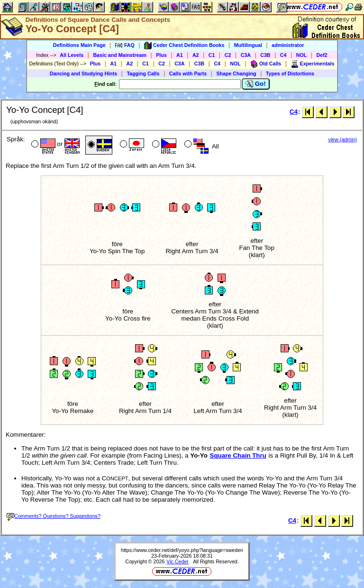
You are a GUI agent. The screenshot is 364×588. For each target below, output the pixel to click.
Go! (256, 84)
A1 (180, 55)
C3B (265, 55)
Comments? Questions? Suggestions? (54, 516)
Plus (161, 55)
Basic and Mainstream (120, 55)
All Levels (72, 55)
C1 (212, 55)
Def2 (322, 55)
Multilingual (248, 45)
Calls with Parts (188, 73)
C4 (283, 55)
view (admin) (343, 139)
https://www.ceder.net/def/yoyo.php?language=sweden (182, 550)
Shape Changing (236, 73)
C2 (228, 55)
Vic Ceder (177, 561)
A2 (196, 55)
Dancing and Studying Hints (83, 73)
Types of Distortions (290, 73)
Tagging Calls (143, 73)
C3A (246, 55)
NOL (302, 55)
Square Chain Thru (238, 455)
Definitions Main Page (79, 45)
